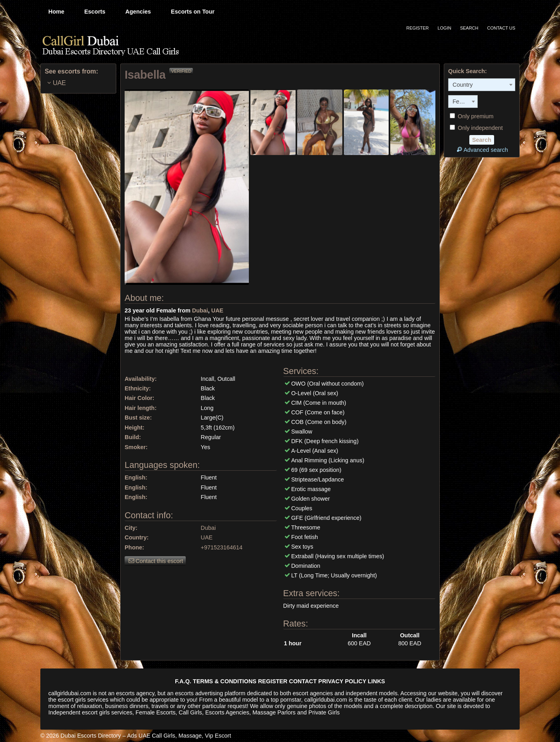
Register (417, 28)
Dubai (200, 310)
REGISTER (273, 681)
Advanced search (482, 150)
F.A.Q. (183, 681)
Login (444, 28)
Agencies (138, 12)
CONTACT (303, 681)
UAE (217, 310)
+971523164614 (222, 547)
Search (469, 28)
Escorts (95, 12)
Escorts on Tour (193, 12)
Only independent (476, 128)
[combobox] (482, 85)
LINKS (376, 681)
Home (56, 12)
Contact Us (501, 28)
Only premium (472, 116)
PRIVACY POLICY (342, 681)
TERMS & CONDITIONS (225, 681)
